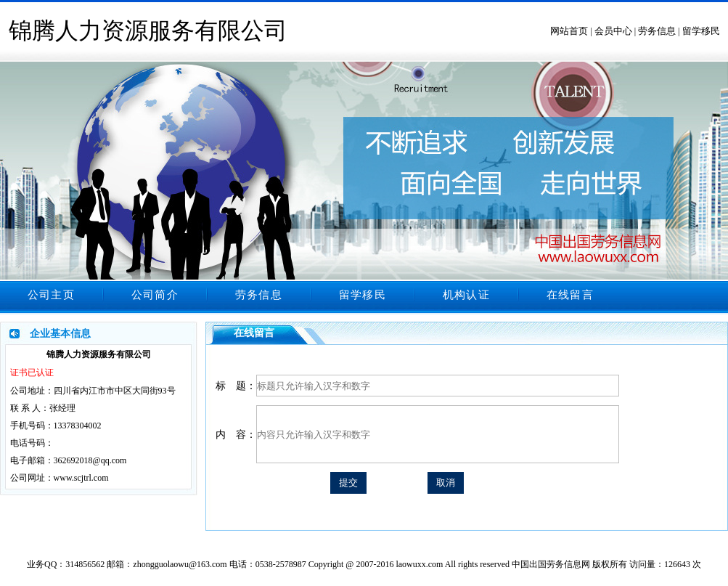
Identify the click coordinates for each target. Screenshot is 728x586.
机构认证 (466, 295)
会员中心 (613, 31)
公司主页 (51, 295)
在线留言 (570, 295)
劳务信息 (657, 31)
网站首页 (569, 31)
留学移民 (701, 31)
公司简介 (155, 295)
